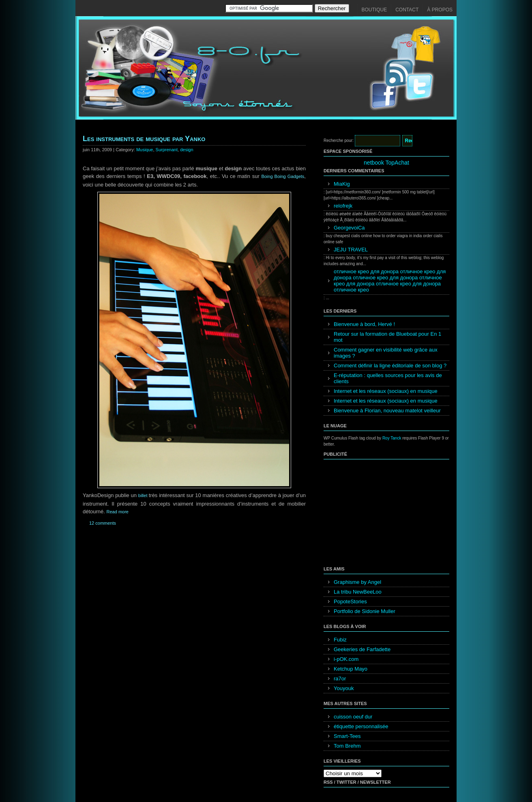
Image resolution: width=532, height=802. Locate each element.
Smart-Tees (347, 736)
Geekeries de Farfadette (362, 649)
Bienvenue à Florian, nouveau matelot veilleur (387, 411)
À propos (440, 10)
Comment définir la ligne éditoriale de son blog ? (390, 366)
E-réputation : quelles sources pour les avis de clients (388, 378)
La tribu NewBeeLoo (358, 592)
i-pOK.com (346, 659)
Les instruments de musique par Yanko (144, 139)
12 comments (103, 523)
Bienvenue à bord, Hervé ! (364, 324)
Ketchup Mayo (351, 669)
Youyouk (344, 688)
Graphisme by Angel (357, 582)
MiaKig (342, 184)
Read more (118, 512)
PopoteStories (350, 601)
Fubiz (340, 640)
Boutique (374, 10)
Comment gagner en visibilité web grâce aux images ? (386, 353)
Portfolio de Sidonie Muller (365, 611)
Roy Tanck (392, 438)
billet (144, 495)
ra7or (340, 679)
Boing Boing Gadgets (283, 176)
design (187, 150)
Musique (145, 150)
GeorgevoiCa (349, 228)
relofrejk (343, 206)
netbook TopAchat (386, 163)
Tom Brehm (347, 746)
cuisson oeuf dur (353, 717)
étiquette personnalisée (361, 726)
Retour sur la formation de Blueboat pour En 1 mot (387, 337)
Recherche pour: (339, 140)
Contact (407, 10)
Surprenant (167, 150)
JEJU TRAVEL (351, 250)
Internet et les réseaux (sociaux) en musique (386, 391)
